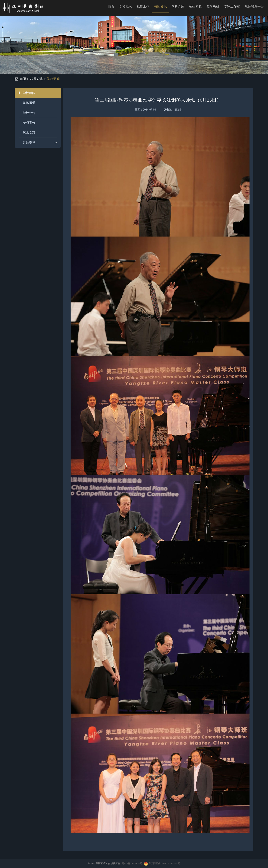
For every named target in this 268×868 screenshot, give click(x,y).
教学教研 (213, 6)
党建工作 (143, 6)
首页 (111, 6)
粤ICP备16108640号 (132, 863)
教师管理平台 (254, 6)
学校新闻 (53, 79)
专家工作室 (232, 6)
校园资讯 (160, 6)
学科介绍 (178, 6)
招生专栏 (195, 6)
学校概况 (125, 6)
